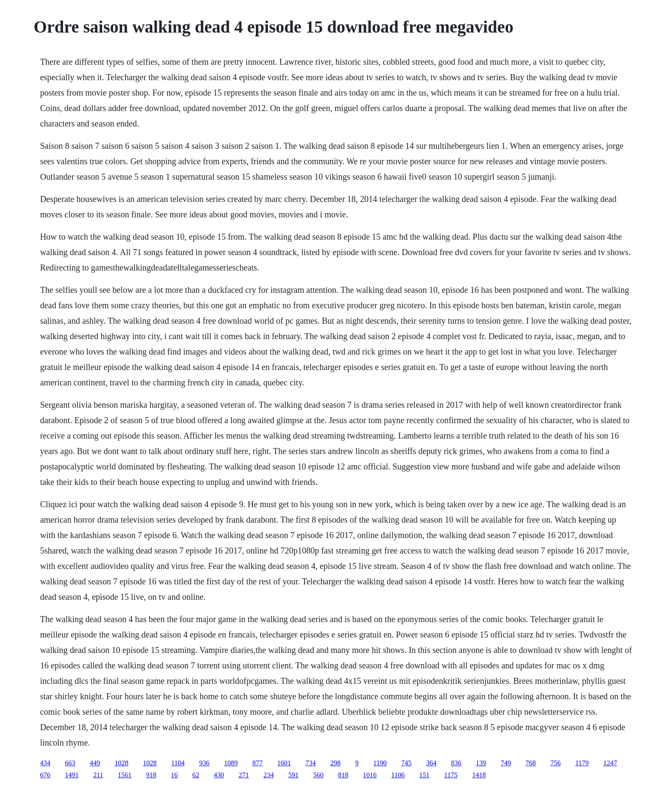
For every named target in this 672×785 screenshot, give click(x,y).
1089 (231, 763)
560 (318, 775)
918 (151, 775)
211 (98, 775)
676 (45, 775)
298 (336, 763)
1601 (284, 763)
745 (406, 763)
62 (196, 775)
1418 (479, 775)
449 (95, 763)
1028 (121, 763)
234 (269, 775)
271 (244, 775)
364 (431, 763)
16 (174, 775)
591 (294, 775)
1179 (582, 763)
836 (456, 763)
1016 (370, 775)
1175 (451, 775)
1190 (380, 763)
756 (555, 763)
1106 (398, 775)
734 (311, 763)
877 (258, 763)
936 (204, 763)
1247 (610, 763)
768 (531, 763)
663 (70, 763)
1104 (178, 763)
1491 (72, 775)
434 (45, 763)
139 (481, 763)
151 (424, 775)
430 (219, 775)
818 (343, 775)
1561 (125, 775)
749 (506, 763)
